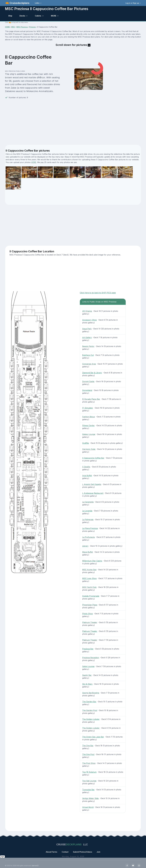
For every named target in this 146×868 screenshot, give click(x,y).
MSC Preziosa (22, 27)
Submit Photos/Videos (83, 852)
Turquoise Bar (88, 790)
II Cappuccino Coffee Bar (93, 458)
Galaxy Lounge (89, 434)
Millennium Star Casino (92, 561)
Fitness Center (88, 425)
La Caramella (88, 502)
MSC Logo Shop (89, 578)
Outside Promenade (91, 596)
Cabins (38, 16)
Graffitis (86, 443)
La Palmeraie (88, 520)
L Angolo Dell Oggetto (92, 484)
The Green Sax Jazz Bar (93, 737)
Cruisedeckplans (19, 3)
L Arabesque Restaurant (93, 493)
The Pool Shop (89, 763)
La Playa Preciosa (90, 528)
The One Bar (88, 746)
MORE (54, 16)
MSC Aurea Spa (89, 570)
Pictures (33, 27)
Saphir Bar (87, 675)
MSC (13, 27)
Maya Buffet (88, 552)
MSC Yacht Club (89, 587)
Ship (10, 16)
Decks (22, 16)
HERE (34, 162)
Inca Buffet (87, 476)
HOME (7, 27)
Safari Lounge (88, 666)
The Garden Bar (89, 702)
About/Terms (51, 852)
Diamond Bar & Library (92, 373)
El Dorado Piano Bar (91, 399)
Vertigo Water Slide (90, 798)
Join (98, 852)
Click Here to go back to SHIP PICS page (98, 293)
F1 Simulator (88, 408)
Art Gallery (87, 337)
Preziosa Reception (91, 658)
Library (85, 546)
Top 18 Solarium (89, 772)
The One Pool (88, 754)
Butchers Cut (88, 355)
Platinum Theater (90, 622)
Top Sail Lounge (89, 781)
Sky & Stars (87, 684)
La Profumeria (88, 537)
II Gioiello (86, 467)
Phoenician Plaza (90, 605)
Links (37, 3)
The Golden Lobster (91, 719)
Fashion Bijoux (89, 417)
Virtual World (88, 807)
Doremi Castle (88, 381)
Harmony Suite (89, 449)
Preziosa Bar (88, 649)
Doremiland (87, 390)
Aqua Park (87, 329)
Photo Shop (87, 614)
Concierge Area (89, 364)
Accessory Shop (89, 320)
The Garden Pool (90, 710)
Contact (65, 852)
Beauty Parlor (88, 346)
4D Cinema (87, 311)
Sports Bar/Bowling (91, 693)
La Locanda (87, 511)
